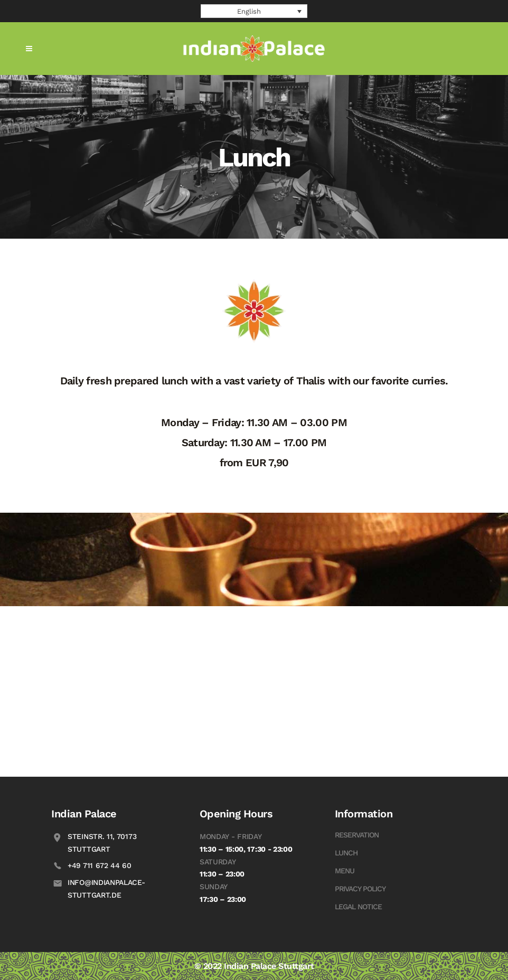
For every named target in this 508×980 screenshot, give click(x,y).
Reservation (357, 835)
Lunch (346, 853)
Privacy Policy (360, 889)
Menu (345, 871)
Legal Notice (358, 907)
